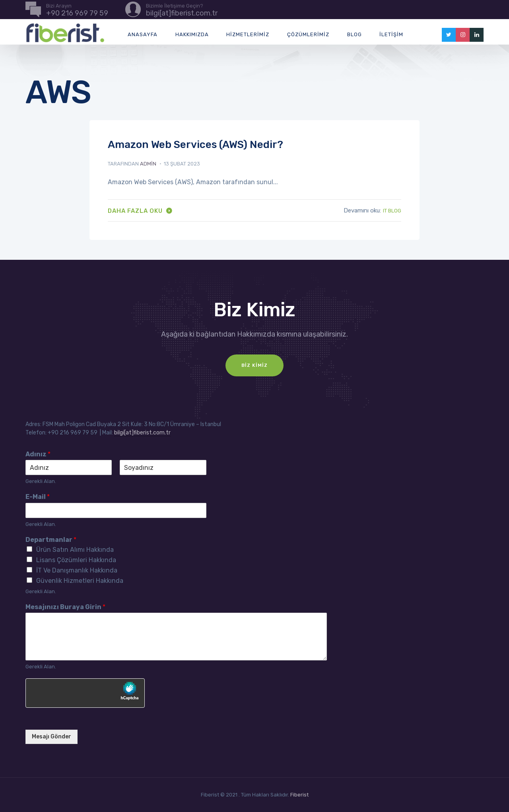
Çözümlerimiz (308, 34)
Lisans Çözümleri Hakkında (76, 560)
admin (148, 164)
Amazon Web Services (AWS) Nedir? (195, 145)
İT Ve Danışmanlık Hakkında (77, 570)
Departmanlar (51, 540)
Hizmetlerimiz (248, 34)
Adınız (38, 454)
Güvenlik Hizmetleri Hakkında (80, 581)
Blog (355, 34)
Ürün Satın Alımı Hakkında (75, 550)
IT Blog (392, 211)
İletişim (391, 34)
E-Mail (38, 497)
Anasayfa (143, 34)
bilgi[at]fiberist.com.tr (142, 433)
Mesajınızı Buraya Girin (65, 607)
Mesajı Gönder (51, 737)
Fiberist (299, 795)
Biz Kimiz (254, 365)
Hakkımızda (192, 34)
